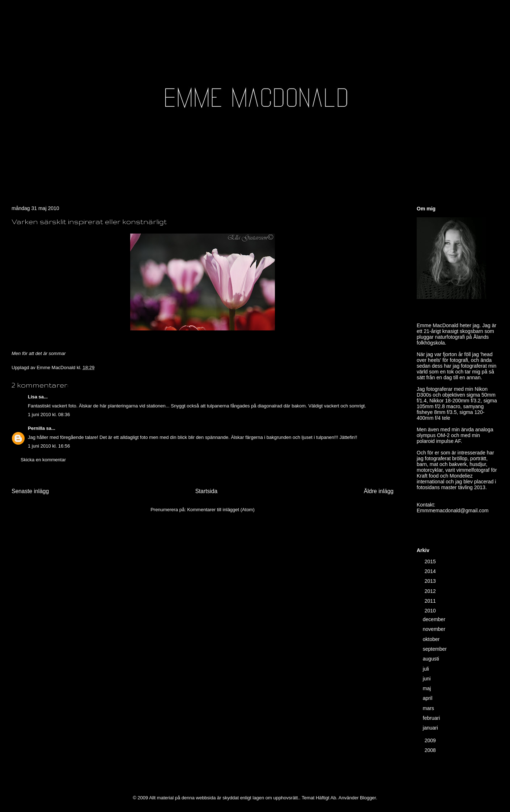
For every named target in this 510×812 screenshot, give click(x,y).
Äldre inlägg (379, 491)
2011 (431, 601)
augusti (432, 659)
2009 (431, 740)
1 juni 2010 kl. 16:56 (49, 446)
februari (432, 718)
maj (428, 688)
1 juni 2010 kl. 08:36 (49, 414)
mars (429, 708)
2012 (431, 591)
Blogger (368, 798)
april (428, 698)
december (435, 619)
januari (431, 728)
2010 (431, 611)
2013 (431, 581)
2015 (431, 561)
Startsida (207, 491)
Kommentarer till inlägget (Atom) (221, 510)
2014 (431, 571)
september (435, 649)
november (435, 629)
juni (428, 679)
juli (427, 669)
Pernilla (36, 428)
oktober (432, 639)
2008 (431, 750)
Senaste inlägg (30, 491)
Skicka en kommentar (43, 460)
